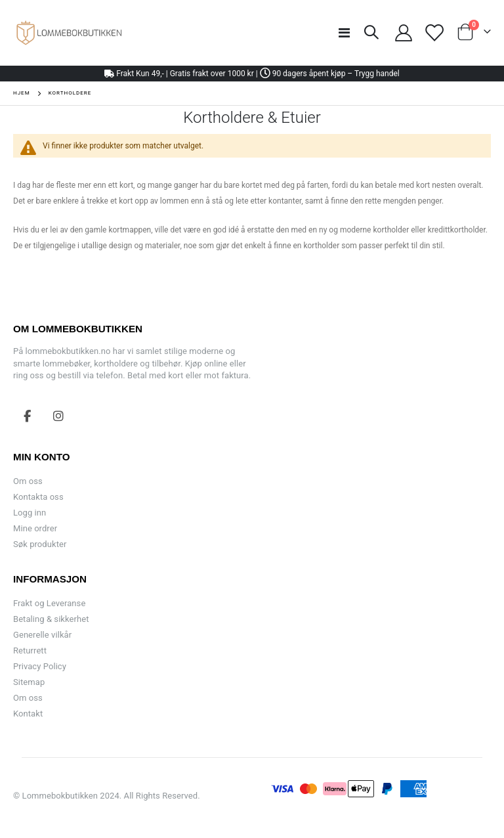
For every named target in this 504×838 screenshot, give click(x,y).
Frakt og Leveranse (49, 603)
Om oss (28, 481)
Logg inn (30, 513)
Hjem (22, 93)
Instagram (58, 416)
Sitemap (29, 682)
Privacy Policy (40, 666)
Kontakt (28, 714)
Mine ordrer (35, 528)
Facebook (28, 416)
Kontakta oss (38, 497)
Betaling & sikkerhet (51, 619)
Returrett (30, 651)
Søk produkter (40, 544)
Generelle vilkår (42, 635)
